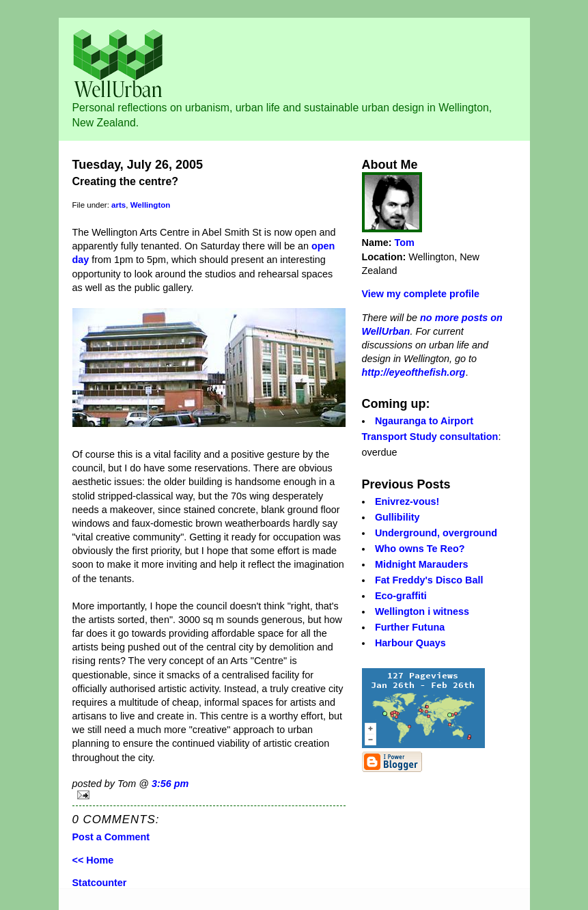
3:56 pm (170, 784)
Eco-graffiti (401, 596)
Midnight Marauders (422, 564)
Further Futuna (410, 627)
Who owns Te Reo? (420, 549)
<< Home (93, 860)
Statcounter (100, 883)
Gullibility (397, 517)
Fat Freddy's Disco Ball (429, 580)
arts (118, 205)
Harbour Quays (410, 643)
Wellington (151, 205)
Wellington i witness (422, 611)
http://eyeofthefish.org (414, 372)
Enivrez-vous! (407, 501)
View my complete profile (421, 294)
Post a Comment (111, 837)
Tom (405, 243)
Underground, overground (436, 533)
